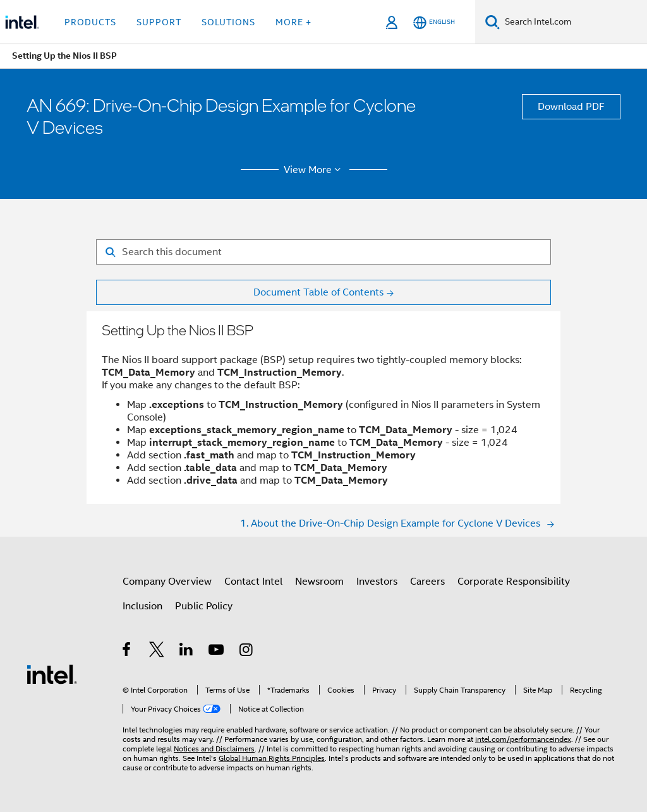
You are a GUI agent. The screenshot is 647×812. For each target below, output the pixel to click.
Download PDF (571, 107)
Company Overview (167, 582)
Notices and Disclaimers (214, 749)
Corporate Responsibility (514, 582)
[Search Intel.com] (573, 22)
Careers (427, 582)
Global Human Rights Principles (272, 758)
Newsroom (319, 582)
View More (314, 170)
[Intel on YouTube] (217, 652)
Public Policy (204, 606)
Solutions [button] (228, 22)
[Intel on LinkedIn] (187, 652)
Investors (377, 582)
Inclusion (142, 606)
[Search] (493, 22)
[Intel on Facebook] (127, 652)
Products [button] (90, 22)
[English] (434, 22)
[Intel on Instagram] (247, 652)
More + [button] (293, 22)
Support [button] (159, 22)
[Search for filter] (323, 252)
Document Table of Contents (318, 292)
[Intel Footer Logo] (52, 674)
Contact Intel (253, 582)
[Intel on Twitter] (157, 652)
